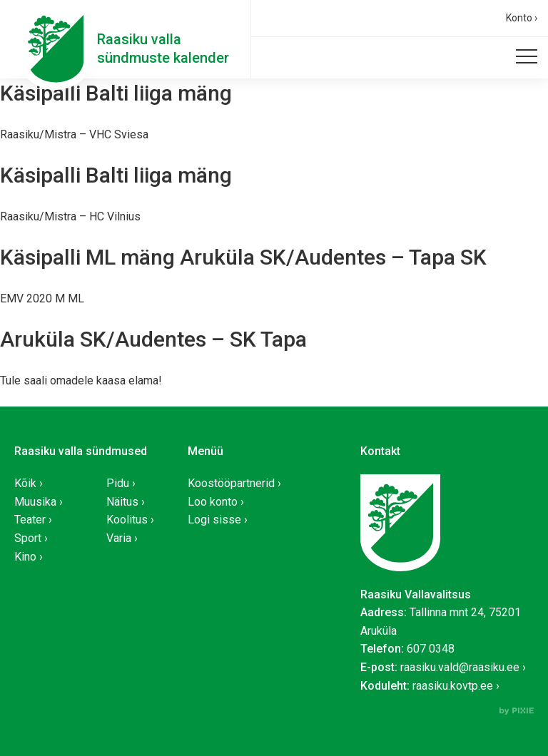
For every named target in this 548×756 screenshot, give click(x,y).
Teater (30, 520)
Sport (28, 538)
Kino (25, 557)
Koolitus (127, 520)
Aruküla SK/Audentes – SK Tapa (153, 339)
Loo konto (213, 502)
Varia (119, 538)
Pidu (118, 483)
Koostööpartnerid (231, 483)
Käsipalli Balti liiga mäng (116, 93)
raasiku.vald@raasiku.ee (460, 667)
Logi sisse (214, 520)
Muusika (35, 502)
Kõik (25, 483)
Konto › (522, 18)
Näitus (122, 502)
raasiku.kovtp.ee (453, 686)
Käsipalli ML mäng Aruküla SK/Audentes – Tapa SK (243, 257)
